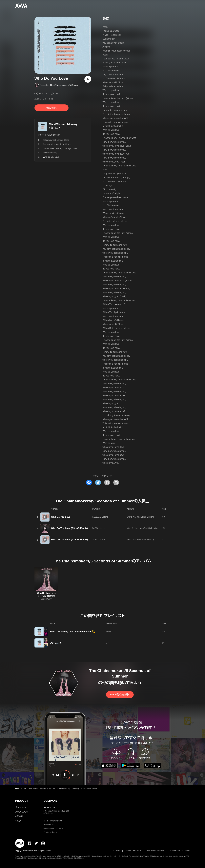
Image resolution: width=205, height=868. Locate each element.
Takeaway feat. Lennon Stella (56, 140)
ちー (108, 643)
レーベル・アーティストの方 (53, 829)
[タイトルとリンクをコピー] (107, 482)
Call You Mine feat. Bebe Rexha (57, 144)
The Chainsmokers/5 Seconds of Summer (71, 85)
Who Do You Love (61, 517)
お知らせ (19, 816)
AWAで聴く (51, 108)
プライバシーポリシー (133, 851)
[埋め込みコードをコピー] (116, 482)
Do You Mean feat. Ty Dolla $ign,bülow (60, 148)
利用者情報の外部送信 (155, 851)
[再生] (88, 79)
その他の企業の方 (50, 832)
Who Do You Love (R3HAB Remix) (70, 528)
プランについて (22, 812)
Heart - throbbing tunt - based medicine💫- (73, 632)
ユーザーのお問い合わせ (53, 821)
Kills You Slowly (50, 153)
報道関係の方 (49, 825)
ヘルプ (18, 821)
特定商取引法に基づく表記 (180, 851)
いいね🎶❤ (56, 643)
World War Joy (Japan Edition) (140, 517)
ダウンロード (21, 807)
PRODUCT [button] (22, 801)
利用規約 (116, 851)
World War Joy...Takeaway (63, 124)
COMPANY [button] (50, 801)
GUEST (109, 632)
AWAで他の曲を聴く (120, 695)
